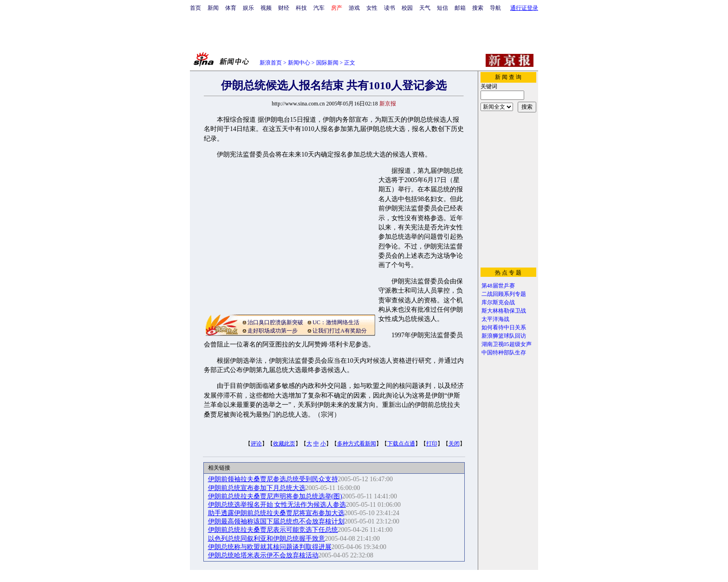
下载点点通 (401, 444)
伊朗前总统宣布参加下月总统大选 (257, 488)
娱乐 (248, 8)
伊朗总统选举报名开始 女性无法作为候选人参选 (277, 505)
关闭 (454, 444)
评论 (256, 444)
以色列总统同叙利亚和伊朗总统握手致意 (266, 539)
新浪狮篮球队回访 (504, 336)
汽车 (319, 8)
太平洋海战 (495, 319)
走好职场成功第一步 (273, 331)
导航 (495, 8)
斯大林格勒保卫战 (504, 311)
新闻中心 (299, 63)
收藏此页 (284, 444)
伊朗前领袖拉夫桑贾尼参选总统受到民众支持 (273, 479)
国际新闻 (327, 63)
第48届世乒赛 (498, 286)
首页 (195, 8)
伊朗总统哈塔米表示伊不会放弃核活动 (263, 555)
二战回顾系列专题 (504, 294)
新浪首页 (271, 63)
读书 (390, 8)
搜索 (478, 8)
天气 (425, 8)
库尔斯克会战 (498, 302)
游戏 (354, 8)
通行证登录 (524, 8)
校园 (407, 8)
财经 (284, 8)
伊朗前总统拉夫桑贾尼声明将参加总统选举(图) (275, 496)
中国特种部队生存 (504, 353)
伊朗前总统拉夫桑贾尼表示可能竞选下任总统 (273, 530)
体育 (231, 8)
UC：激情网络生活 (336, 322)
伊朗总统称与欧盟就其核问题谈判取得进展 (270, 547)
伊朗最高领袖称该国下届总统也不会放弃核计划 (276, 521)
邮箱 (460, 8)
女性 (372, 8)
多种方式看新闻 (357, 444)
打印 (432, 444)
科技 (301, 8)
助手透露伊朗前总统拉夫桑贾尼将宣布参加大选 (276, 513)
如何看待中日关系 (504, 327)
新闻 (213, 8)
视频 (266, 8)
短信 (442, 8)
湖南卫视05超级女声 (507, 344)
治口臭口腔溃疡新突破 (275, 322)
